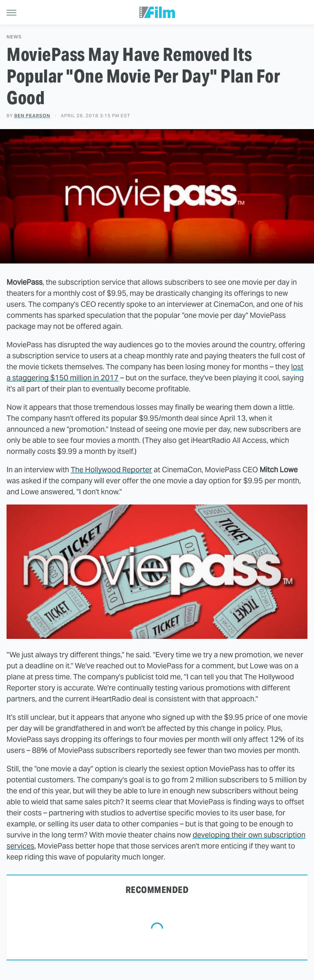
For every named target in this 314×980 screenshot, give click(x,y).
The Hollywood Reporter (111, 470)
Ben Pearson (32, 116)
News (14, 37)
